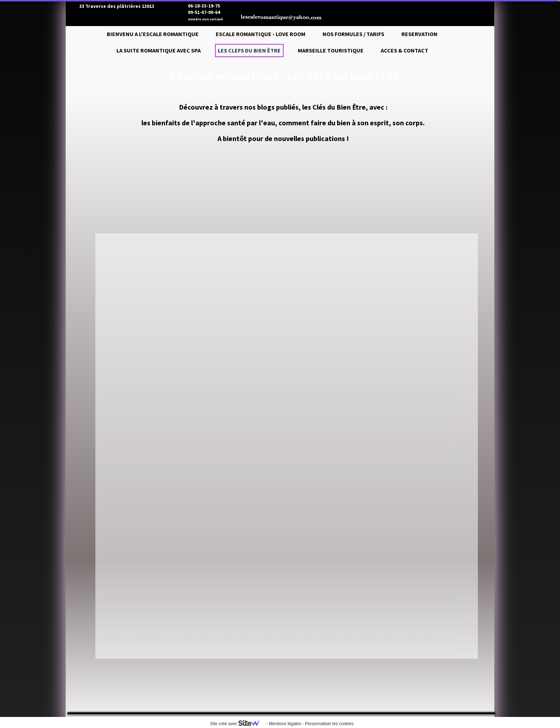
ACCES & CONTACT (404, 50)
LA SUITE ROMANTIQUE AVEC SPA (159, 50)
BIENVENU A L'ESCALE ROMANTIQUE (153, 34)
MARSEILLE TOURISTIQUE (331, 50)
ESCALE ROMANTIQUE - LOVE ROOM (261, 34)
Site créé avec (237, 724)
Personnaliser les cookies (329, 724)
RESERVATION (419, 34)
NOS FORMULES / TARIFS (353, 34)
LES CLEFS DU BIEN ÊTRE (249, 50)
